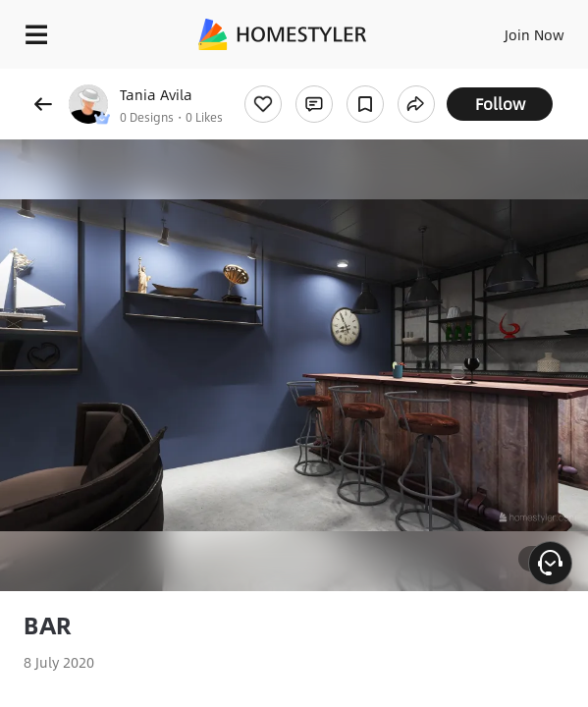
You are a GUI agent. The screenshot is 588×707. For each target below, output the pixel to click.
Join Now (535, 34)
